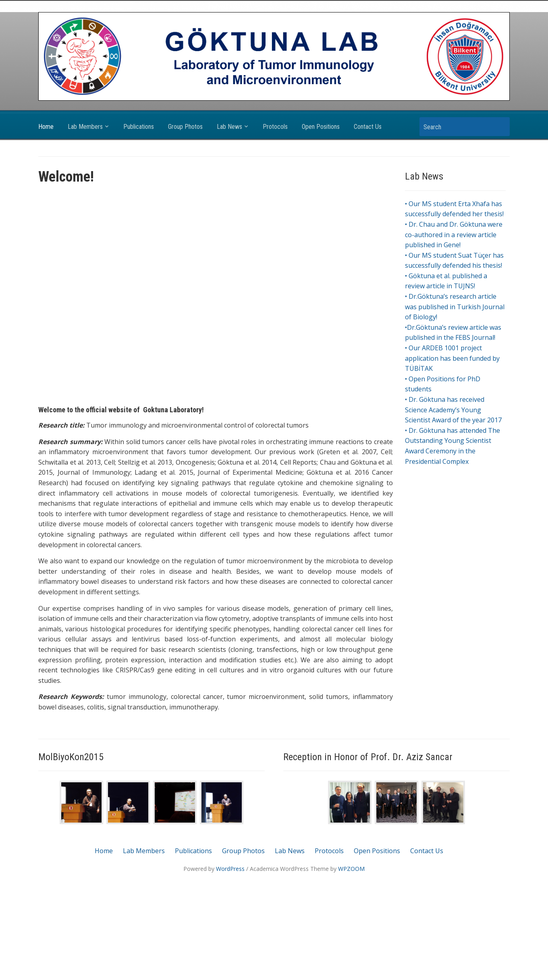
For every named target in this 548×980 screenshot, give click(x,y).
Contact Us (368, 127)
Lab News (229, 127)
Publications (139, 127)
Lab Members (85, 127)
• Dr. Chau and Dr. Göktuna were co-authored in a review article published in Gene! (454, 235)
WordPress (230, 869)
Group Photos (185, 127)
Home (46, 127)
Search (500, 127)
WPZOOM (351, 869)
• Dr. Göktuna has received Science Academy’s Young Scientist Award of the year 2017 (453, 410)
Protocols (275, 127)
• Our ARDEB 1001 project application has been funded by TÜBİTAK (452, 358)
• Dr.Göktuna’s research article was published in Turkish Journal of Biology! (455, 307)
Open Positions (321, 127)
